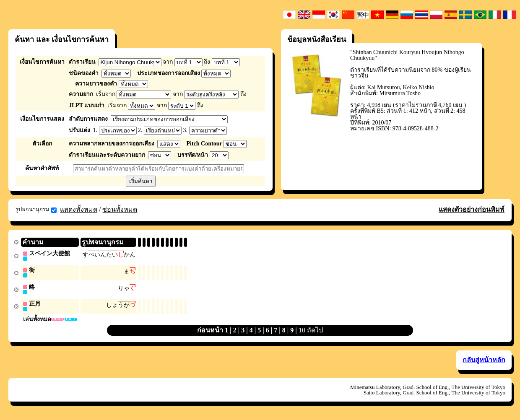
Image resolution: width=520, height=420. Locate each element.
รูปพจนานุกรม (36, 210)
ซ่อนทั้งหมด (120, 209)
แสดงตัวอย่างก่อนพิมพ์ (472, 209)
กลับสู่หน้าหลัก (484, 362)
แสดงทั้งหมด (79, 209)
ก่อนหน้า (210, 332)
